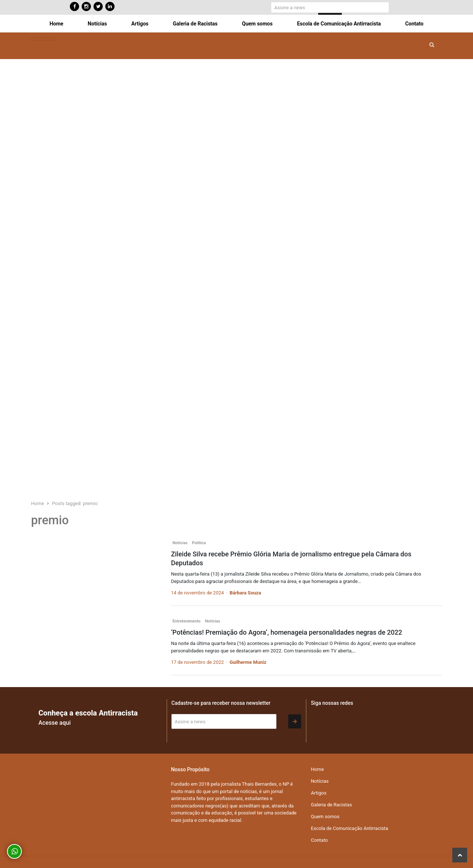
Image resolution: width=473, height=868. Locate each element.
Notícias (97, 24)
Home (56, 24)
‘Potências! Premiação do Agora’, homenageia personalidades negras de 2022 (287, 632)
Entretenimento (187, 621)
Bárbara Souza (245, 593)
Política (199, 543)
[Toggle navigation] (43, 39)
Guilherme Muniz (248, 662)
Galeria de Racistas (195, 24)
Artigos (140, 24)
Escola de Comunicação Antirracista (339, 24)
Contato (414, 24)
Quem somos (257, 24)
